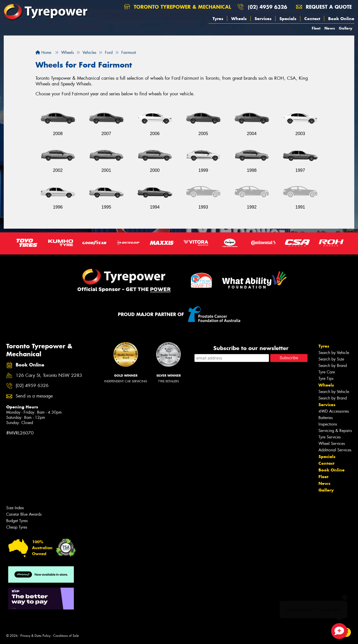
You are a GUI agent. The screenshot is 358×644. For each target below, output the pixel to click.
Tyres (218, 19)
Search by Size (331, 359)
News (330, 28)
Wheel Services (332, 444)
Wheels (239, 19)
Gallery (346, 28)
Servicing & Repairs (335, 431)
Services (263, 19)
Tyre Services (330, 437)
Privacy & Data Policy (35, 636)
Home (43, 53)
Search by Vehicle (334, 353)
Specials (288, 19)
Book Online (341, 19)
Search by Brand (333, 366)
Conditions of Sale (66, 636)
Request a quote (324, 7)
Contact (312, 19)
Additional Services (335, 450)
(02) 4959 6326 (268, 7)
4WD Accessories (334, 411)
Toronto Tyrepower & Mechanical (178, 7)
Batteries (326, 418)
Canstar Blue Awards (24, 514)
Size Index (15, 508)
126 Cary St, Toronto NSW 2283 (49, 376)
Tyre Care (327, 372)
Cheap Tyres (17, 527)
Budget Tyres (17, 521)
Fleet (316, 28)
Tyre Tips (326, 378)
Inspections (328, 424)
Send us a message (34, 396)
